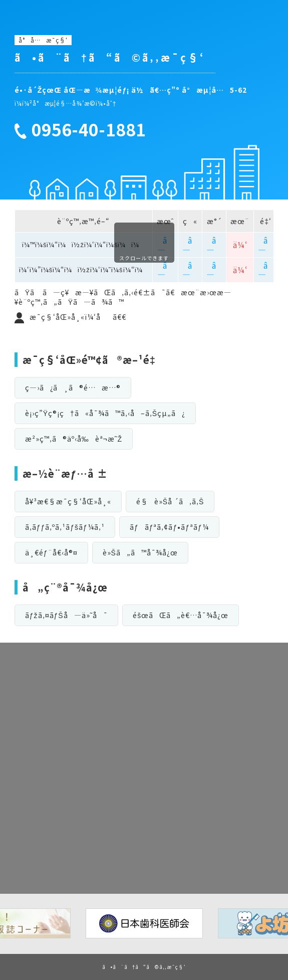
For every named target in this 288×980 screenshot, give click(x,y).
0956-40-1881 (89, 130)
